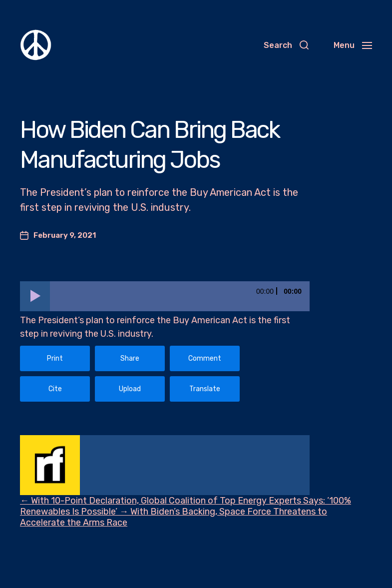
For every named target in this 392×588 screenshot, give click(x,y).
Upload (130, 389)
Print (55, 358)
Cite (55, 389)
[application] (165, 296)
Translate (205, 389)
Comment (205, 358)
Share (130, 358)
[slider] (180, 296)
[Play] (35, 296)
